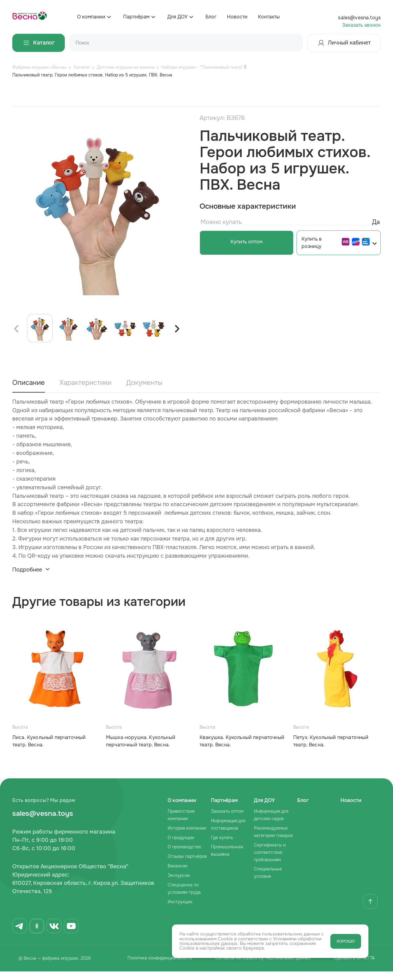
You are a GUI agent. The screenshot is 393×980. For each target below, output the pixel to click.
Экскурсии (179, 884)
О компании (91, 17)
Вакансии (177, 874)
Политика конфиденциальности (156, 967)
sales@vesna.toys (359, 18)
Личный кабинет (344, 43)
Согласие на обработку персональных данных (262, 967)
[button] (177, 338)
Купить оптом (244, 242)
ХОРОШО (346, 941)
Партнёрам (136, 17)
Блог (211, 17)
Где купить (222, 846)
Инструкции (180, 910)
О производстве (184, 856)
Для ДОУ (177, 17)
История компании (187, 837)
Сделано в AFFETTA (356, 967)
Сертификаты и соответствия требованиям (270, 861)
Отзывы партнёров (187, 865)
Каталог (39, 43)
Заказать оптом (227, 820)
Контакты (269, 17)
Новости (237, 17)
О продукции (181, 846)
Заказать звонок (361, 25)
